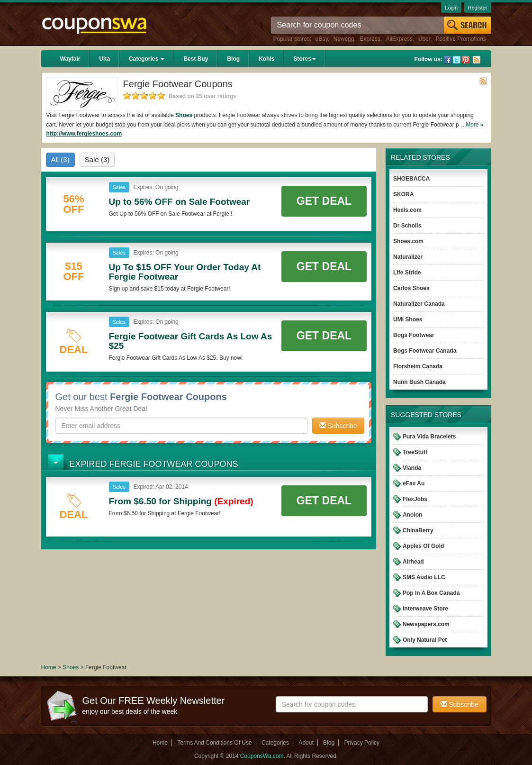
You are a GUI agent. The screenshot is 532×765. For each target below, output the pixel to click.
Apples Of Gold (423, 546)
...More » (472, 125)
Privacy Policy (362, 743)
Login (451, 8)
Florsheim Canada (418, 366)
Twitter (457, 60)
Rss (477, 60)
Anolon (412, 515)
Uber (424, 39)
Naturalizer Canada (419, 304)
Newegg (344, 39)
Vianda (412, 468)
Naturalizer (408, 257)
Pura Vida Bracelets (429, 437)
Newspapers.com (426, 624)
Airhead (413, 562)
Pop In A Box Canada (431, 593)
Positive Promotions (461, 39)
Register (478, 8)
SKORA (403, 194)
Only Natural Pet (425, 640)
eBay (322, 39)
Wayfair (70, 59)
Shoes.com (408, 241)
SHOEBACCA (411, 179)
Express (370, 39)
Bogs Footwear (414, 335)
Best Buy (196, 59)
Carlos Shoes (411, 288)
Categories (147, 59)
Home (49, 667)
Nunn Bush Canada (419, 382)
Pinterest (466, 60)
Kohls (266, 59)
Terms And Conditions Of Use (214, 743)
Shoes (184, 115)
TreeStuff (415, 452)
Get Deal (324, 201)
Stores (304, 59)
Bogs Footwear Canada (425, 351)
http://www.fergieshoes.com (84, 134)
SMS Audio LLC (424, 577)
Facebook (448, 60)
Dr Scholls (407, 226)
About (306, 743)
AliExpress (399, 39)
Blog (233, 59)
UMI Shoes (408, 319)
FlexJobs (415, 499)
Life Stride (407, 273)
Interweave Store (425, 609)
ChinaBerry (418, 530)
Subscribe (338, 426)
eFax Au (414, 483)
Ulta (104, 59)
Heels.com (407, 210)
